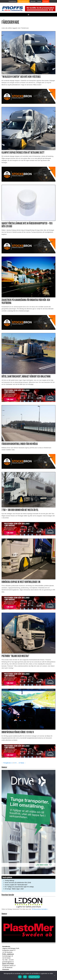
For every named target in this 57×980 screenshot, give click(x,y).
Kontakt (39, 1)
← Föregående (6, 763)
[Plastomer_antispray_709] (28, 929)
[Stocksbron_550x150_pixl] (28, 96)
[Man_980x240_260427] (28, 395)
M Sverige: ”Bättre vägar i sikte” (14, 889)
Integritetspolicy (34, 977)
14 (19, 763)
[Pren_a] (40, 8)
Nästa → (23, 763)
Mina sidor (33, 1)
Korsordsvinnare (13, 1)
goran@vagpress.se (8, 962)
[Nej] (54, 975)
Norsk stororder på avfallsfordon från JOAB (18, 883)
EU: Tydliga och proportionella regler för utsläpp (19, 887)
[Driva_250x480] (28, 822)
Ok (20, 977)
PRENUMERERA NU (23, 1)
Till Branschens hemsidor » (40, 909)
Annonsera (46, 1)
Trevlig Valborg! (9, 881)
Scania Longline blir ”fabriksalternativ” (16, 885)
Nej (25, 977)
